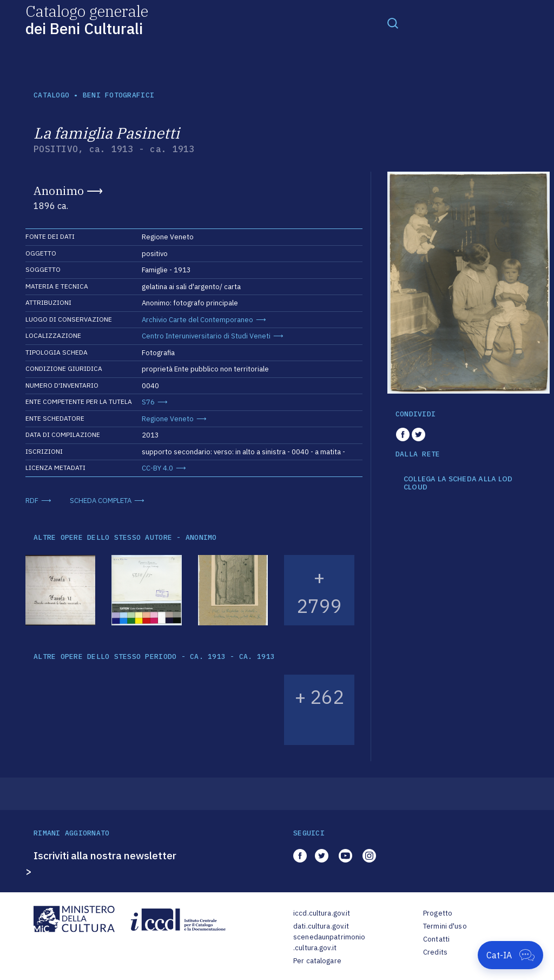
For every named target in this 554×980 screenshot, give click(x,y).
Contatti (436, 939)
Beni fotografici (118, 95)
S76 (148, 402)
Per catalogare (317, 961)
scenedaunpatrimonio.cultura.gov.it (329, 942)
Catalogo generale (87, 19)
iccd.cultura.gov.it (322, 913)
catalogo (51, 95)
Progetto (438, 913)
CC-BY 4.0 (157, 468)
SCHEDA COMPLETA (101, 501)
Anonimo (59, 191)
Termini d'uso (445, 926)
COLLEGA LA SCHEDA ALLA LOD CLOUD (458, 483)
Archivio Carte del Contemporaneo (197, 320)
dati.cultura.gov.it (321, 926)
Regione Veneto (168, 419)
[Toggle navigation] (393, 23)
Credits (435, 952)
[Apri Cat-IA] (510, 955)
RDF (32, 501)
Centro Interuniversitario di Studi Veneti (206, 336)
